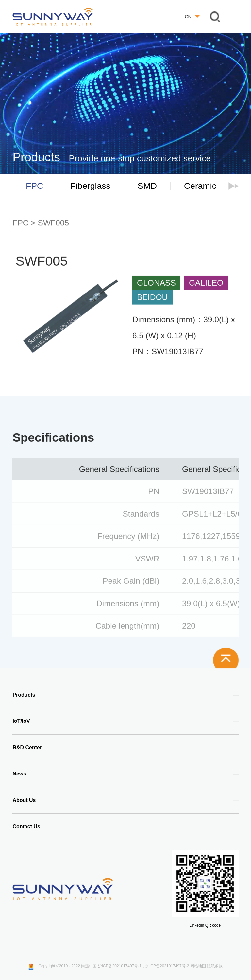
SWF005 (54, 223)
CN (192, 17)
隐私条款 (215, 966)
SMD (147, 186)
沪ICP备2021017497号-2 (167, 966)
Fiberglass (90, 186)
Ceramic (200, 186)
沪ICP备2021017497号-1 (120, 966)
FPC (34, 186)
